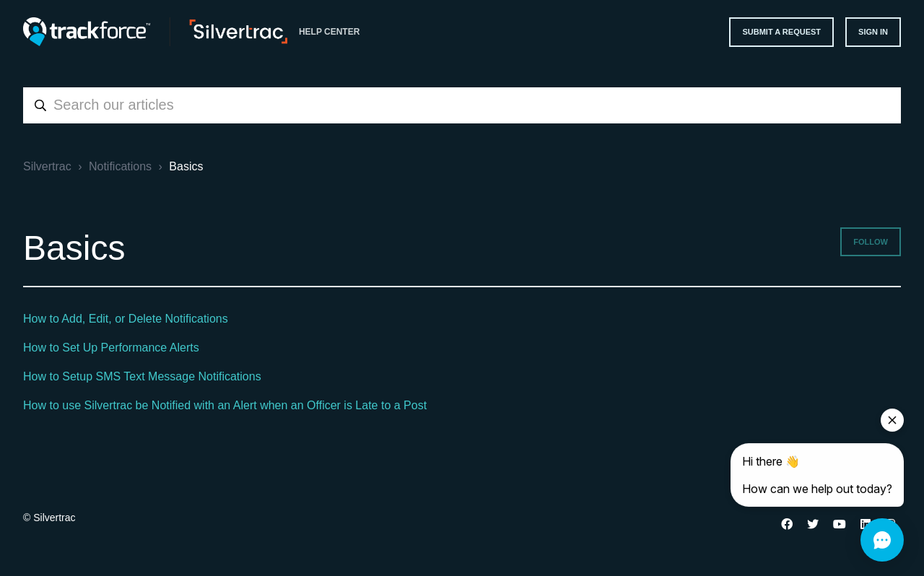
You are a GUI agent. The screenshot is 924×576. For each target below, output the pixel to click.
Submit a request (781, 32)
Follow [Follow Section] (871, 242)
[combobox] (462, 105)
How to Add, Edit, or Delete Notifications (126, 319)
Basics (186, 166)
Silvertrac (47, 166)
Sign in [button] (873, 32)
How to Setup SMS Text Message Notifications (142, 376)
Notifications (120, 166)
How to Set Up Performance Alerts (111, 348)
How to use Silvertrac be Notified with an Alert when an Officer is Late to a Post (225, 405)
